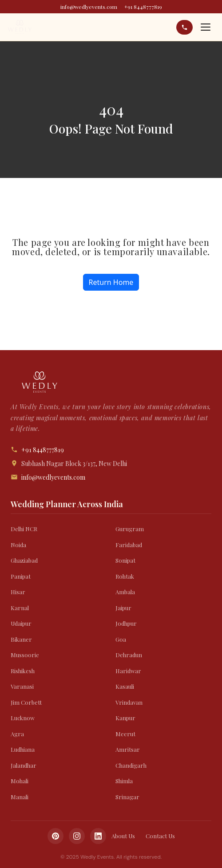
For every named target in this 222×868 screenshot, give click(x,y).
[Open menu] (206, 27)
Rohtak (125, 576)
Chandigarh (131, 765)
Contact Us (160, 836)
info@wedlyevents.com (89, 7)
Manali (20, 797)
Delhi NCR (24, 529)
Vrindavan (129, 702)
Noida (18, 545)
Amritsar (128, 749)
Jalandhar (24, 765)
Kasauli (125, 686)
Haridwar (128, 671)
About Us (123, 836)
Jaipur (123, 608)
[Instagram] (77, 836)
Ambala (125, 592)
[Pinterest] (55, 836)
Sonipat (125, 560)
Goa (121, 639)
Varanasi (22, 686)
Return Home (111, 282)
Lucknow (23, 718)
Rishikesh (23, 671)
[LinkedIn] (98, 836)
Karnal (20, 608)
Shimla (124, 781)
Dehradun (129, 655)
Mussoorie (25, 655)
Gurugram (130, 529)
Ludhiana (23, 749)
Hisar (18, 592)
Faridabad (129, 545)
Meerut (125, 734)
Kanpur (125, 718)
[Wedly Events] (20, 27)
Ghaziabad (24, 560)
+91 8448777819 (143, 7)
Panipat (21, 576)
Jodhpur (126, 623)
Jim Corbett (26, 702)
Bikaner (21, 639)
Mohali (20, 781)
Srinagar (127, 797)
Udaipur (21, 623)
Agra (17, 734)
